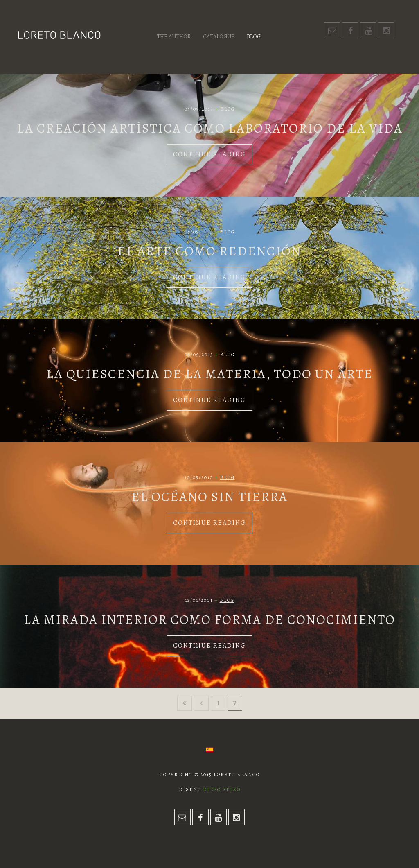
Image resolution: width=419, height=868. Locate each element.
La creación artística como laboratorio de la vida (210, 128)
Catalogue (219, 37)
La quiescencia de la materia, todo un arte (209, 374)
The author (174, 37)
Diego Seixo (222, 789)
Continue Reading (209, 154)
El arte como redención (209, 251)
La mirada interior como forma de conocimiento (209, 619)
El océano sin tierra (209, 497)
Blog (254, 37)
